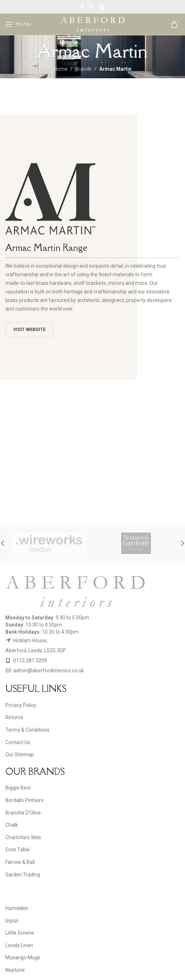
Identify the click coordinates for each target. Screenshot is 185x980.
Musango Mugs (23, 957)
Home (61, 69)
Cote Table (18, 850)
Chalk (12, 825)
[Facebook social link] (82, 7)
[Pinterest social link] (102, 7)
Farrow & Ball (20, 862)
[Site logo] (93, 24)
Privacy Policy (21, 705)
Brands (83, 69)
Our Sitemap (20, 754)
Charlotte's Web (23, 837)
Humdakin (17, 908)
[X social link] (91, 7)
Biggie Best (18, 788)
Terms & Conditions (27, 730)
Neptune (15, 970)
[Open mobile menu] (18, 24)
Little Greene (20, 933)
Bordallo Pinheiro (25, 800)
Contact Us (18, 742)
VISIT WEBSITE (29, 329)
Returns (14, 717)
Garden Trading (23, 875)
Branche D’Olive (23, 813)
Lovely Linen (19, 945)
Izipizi (12, 921)
